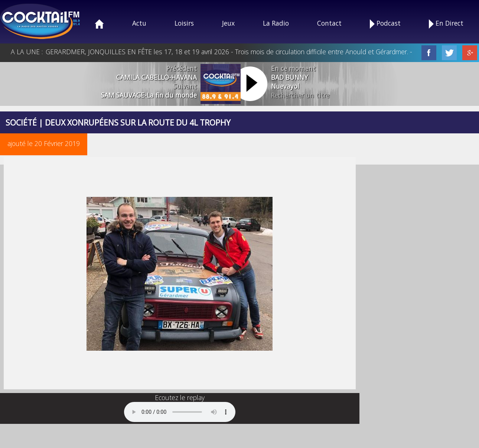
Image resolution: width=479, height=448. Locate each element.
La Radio (276, 23)
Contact (329, 23)
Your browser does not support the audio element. (180, 412)
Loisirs (184, 23)
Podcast (385, 24)
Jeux (228, 23)
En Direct (446, 24)
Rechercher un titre (300, 95)
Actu (139, 23)
